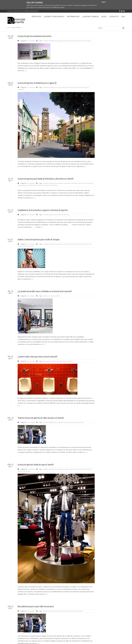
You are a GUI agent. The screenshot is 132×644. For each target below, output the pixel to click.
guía (60, 87)
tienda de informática (51, 185)
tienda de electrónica (38, 185)
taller (72, 611)
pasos (26, 185)
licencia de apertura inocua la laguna (78, 87)
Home (9, 27)
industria (61, 611)
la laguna (64, 87)
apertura (61, 41)
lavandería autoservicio (77, 41)
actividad (45, 41)
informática (74, 183)
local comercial (89, 183)
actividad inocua (53, 41)
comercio (67, 244)
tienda (30, 185)
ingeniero (81, 183)
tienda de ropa (26, 471)
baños (48, 361)
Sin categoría (31, 41)
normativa (88, 41)
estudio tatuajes (75, 244)
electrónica (67, 183)
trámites (57, 296)
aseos (44, 361)
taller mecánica (79, 422)
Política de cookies (59, 7)
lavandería (67, 41)
